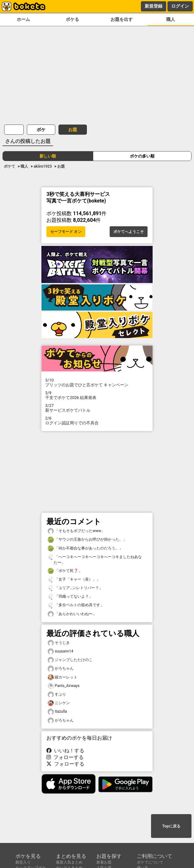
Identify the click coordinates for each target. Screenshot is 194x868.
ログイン (180, 6)
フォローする (65, 757)
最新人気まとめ (69, 862)
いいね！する (65, 751)
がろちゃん (61, 669)
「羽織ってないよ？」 (70, 597)
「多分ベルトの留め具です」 (76, 605)
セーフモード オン (66, 232)
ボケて (9, 166)
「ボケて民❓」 (65, 571)
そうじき (59, 643)
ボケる (72, 19)
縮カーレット (63, 677)
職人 (171, 19)
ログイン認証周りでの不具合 (97, 421)
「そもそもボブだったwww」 (76, 531)
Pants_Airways (64, 686)
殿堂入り (23, 862)
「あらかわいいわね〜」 (72, 614)
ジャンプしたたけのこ (70, 660)
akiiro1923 (43, 166)
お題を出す (122, 19)
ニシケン (59, 703)
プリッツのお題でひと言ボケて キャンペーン (97, 383)
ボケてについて (150, 862)
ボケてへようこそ (129, 232)
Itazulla (57, 712)
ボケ (41, 130)
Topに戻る (171, 826)
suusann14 (61, 651)
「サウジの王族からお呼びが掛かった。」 (87, 540)
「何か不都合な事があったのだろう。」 (85, 548)
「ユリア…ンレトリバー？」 (75, 588)
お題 (73, 130)
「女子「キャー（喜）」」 (74, 579)
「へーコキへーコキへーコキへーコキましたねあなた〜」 (95, 559)
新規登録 (154, 6)
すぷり (57, 694)
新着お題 (104, 862)
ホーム (23, 19)
